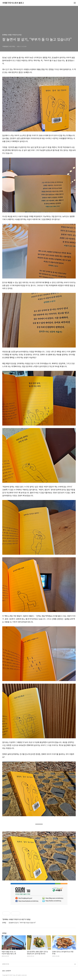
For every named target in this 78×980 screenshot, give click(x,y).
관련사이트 (6, 964)
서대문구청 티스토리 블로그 (13, 3)
